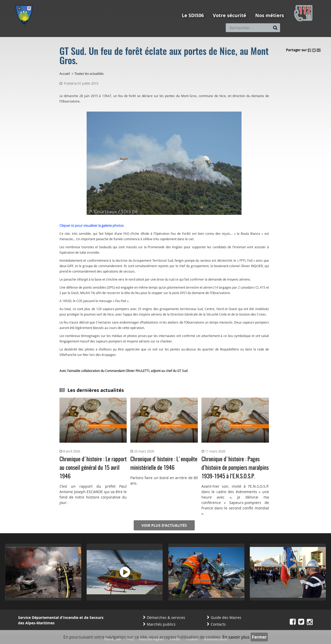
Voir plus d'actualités (164, 525)
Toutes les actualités (89, 74)
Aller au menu (26, 2)
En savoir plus (236, 637)
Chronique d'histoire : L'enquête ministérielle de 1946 (164, 464)
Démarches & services (166, 617)
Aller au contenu (53, 2)
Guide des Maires (226, 617)
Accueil (65, 74)
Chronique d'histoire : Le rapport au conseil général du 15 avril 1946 (93, 468)
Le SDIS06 (193, 15)
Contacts (218, 624)
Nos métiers (270, 15)
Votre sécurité (230, 15)
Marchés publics (161, 624)
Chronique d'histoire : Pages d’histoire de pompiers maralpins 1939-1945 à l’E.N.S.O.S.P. (235, 468)
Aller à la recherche (85, 2)
